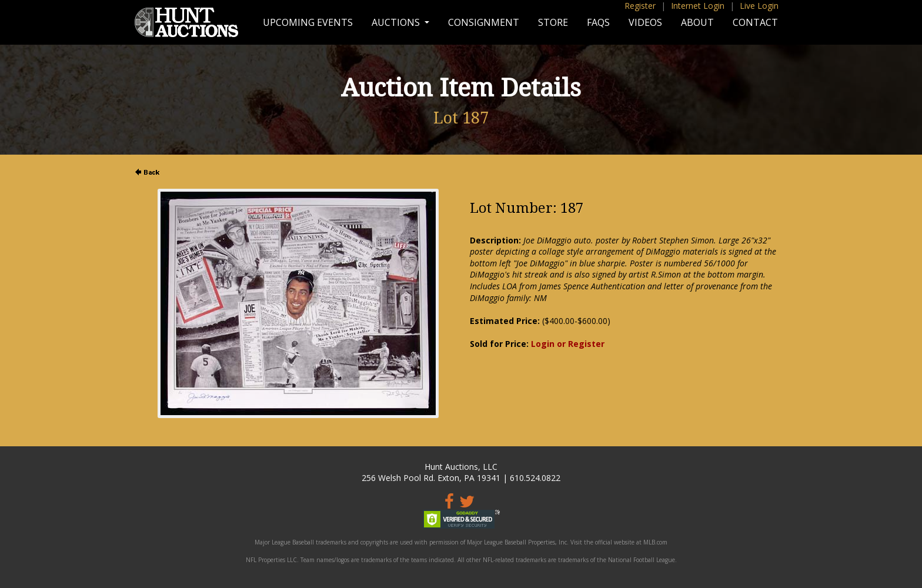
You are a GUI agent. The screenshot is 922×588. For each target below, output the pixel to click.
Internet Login (698, 6)
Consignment (484, 22)
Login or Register (568, 344)
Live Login (759, 6)
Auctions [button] (397, 22)
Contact (755, 22)
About (697, 22)
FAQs (598, 22)
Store (553, 22)
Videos (645, 22)
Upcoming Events (308, 22)
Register (640, 6)
